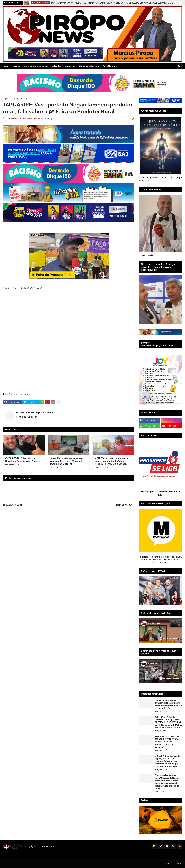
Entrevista (22, 99)
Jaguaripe (24, 394)
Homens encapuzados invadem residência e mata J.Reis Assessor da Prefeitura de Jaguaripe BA (168, 704)
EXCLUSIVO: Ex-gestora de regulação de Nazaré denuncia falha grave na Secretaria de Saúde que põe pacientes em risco (167, 761)
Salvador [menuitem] (56, 66)
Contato (178, 864)
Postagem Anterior (13, 505)
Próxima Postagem (124, 505)
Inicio (169, 864)
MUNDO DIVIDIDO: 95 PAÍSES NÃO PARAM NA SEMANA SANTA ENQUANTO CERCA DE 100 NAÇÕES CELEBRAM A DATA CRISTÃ (112, 3)
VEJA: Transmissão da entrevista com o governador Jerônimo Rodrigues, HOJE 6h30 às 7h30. (112, 461)
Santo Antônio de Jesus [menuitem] (36, 66)
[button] (176, 3)
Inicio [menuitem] (6, 66)
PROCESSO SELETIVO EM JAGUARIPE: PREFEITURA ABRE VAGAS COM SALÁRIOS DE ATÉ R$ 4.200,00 (167, 742)
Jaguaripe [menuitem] (70, 66)
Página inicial (9, 99)
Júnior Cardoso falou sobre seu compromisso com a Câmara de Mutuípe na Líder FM (67, 461)
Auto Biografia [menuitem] (110, 66)
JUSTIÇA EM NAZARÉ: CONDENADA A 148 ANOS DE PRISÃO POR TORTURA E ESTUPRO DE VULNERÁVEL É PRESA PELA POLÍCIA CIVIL (168, 722)
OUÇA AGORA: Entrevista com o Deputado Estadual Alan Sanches (23, 460)
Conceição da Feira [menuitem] (89, 66)
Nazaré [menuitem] (16, 66)
